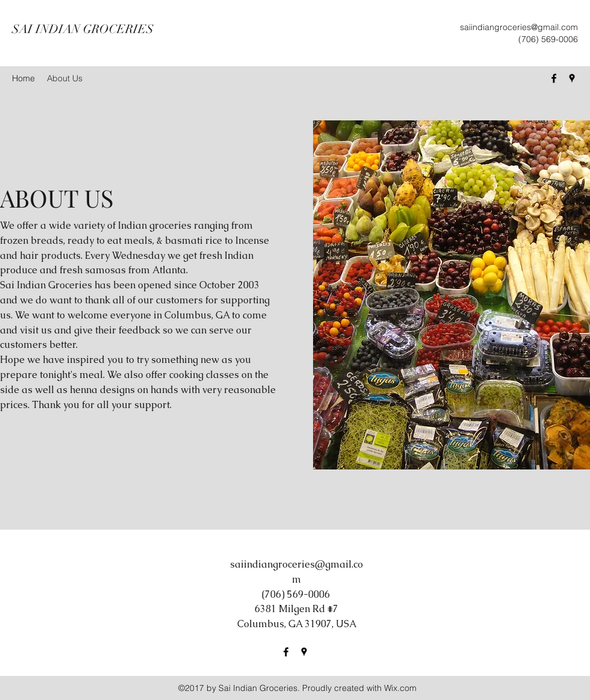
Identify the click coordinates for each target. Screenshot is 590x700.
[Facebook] (554, 78)
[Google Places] (572, 78)
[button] (452, 295)
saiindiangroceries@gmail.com (519, 27)
